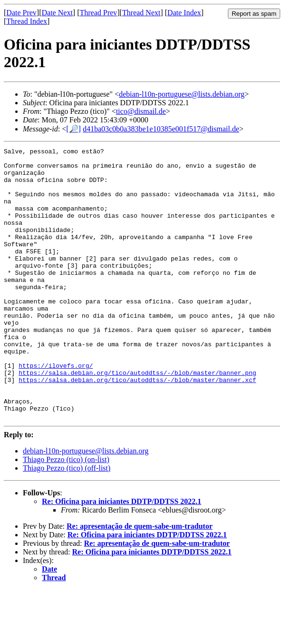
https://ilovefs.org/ (56, 410)
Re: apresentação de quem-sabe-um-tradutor (140, 580)
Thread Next (141, 13)
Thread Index (27, 21)
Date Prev (21, 13)
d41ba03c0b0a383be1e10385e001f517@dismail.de (161, 129)
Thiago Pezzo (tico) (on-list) (66, 514)
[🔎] (73, 129)
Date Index (184, 13)
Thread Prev (98, 13)
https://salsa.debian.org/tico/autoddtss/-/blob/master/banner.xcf (137, 427)
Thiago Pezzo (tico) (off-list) (67, 522)
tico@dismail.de (141, 111)
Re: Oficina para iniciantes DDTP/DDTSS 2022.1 (122, 556)
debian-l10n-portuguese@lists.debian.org (182, 94)
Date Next (57, 13)
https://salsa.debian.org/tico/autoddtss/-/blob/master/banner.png (137, 418)
